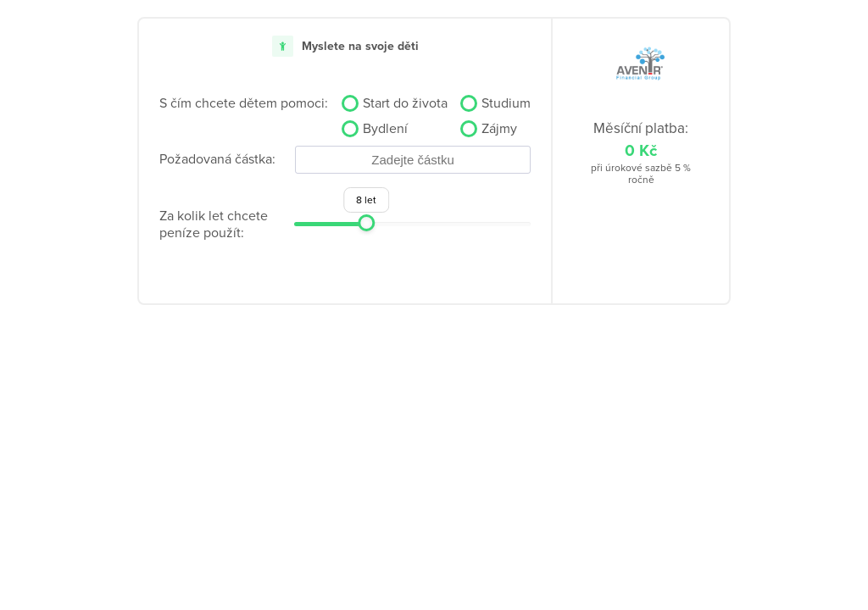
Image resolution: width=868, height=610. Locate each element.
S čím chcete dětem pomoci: (244, 103)
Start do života (405, 103)
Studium (506, 103)
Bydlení (385, 129)
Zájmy (499, 129)
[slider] (366, 223)
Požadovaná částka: (217, 159)
